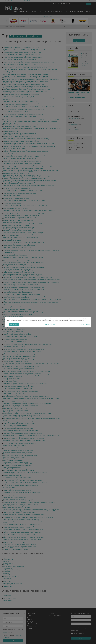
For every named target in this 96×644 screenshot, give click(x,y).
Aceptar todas (14, 324)
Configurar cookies (85, 324)
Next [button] (90, 21)
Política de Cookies (50, 324)
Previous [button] (6, 21)
